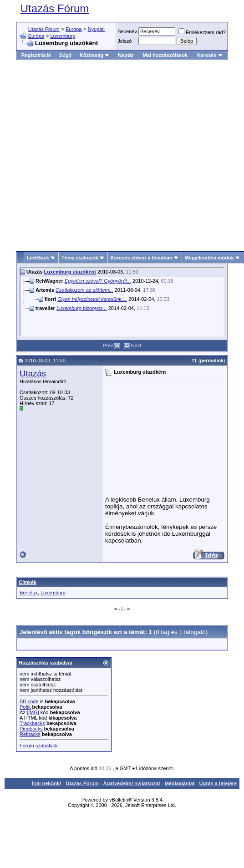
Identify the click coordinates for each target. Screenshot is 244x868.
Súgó (66, 55)
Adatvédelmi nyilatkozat (132, 783)
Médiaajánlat (180, 783)
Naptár (126, 55)
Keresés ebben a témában (142, 258)
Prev (108, 345)
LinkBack (38, 258)
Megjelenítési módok (209, 258)
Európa (74, 29)
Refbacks (30, 734)
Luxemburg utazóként (70, 272)
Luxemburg (63, 36)
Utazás (33, 373)
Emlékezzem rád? (202, 32)
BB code (29, 701)
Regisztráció (36, 55)
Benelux (29, 593)
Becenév (127, 31)
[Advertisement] (85, 152)
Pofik (25, 707)
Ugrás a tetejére (218, 783)
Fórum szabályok (39, 746)
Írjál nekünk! (47, 783)
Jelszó (125, 41)
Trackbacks (32, 723)
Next (136, 345)
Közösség (95, 55)
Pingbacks (31, 729)
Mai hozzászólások (165, 55)
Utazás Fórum (55, 8)
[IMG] (33, 712)
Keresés (210, 55)
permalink (212, 360)
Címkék (28, 582)
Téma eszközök (80, 258)
